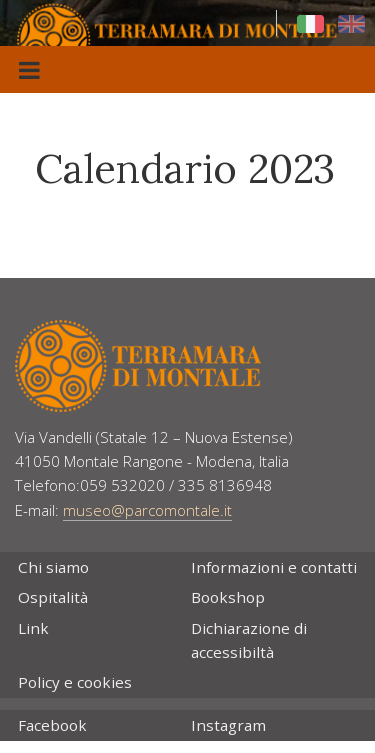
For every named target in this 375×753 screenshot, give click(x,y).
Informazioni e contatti (274, 567)
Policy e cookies (75, 682)
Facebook (52, 725)
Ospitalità (53, 597)
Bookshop (228, 597)
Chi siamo (53, 567)
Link (33, 628)
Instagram (228, 725)
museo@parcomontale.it (147, 510)
